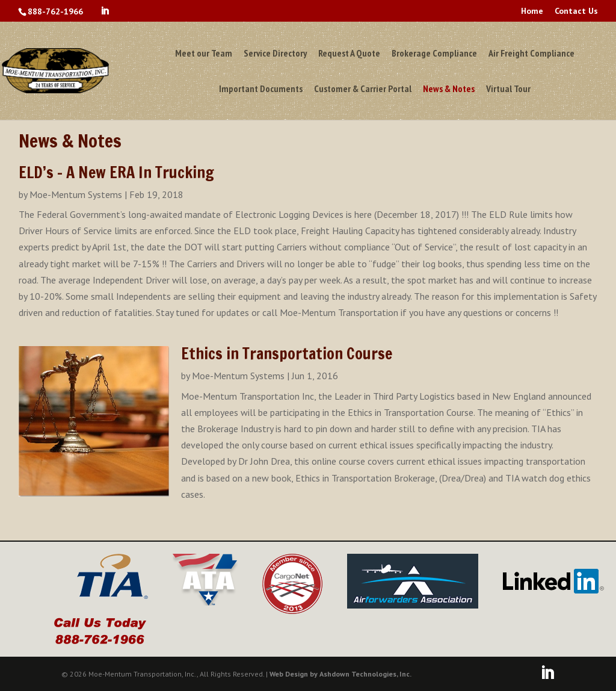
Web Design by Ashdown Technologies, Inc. (340, 674)
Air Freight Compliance (531, 54)
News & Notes (449, 89)
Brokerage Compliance (434, 54)
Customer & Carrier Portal (363, 89)
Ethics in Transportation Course (287, 354)
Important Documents (261, 89)
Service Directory (275, 54)
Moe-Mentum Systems (76, 194)
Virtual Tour (508, 89)
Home (532, 11)
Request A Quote (349, 54)
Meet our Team (204, 54)
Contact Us (576, 11)
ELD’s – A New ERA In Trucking (116, 172)
